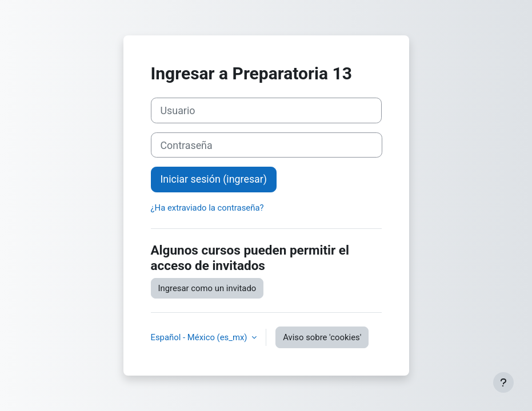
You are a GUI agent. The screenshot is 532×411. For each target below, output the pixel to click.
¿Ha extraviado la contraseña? (207, 208)
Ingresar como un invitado (207, 288)
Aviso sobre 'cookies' (322, 337)
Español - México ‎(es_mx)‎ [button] (200, 337)
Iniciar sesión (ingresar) (214, 179)
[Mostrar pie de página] (503, 382)
